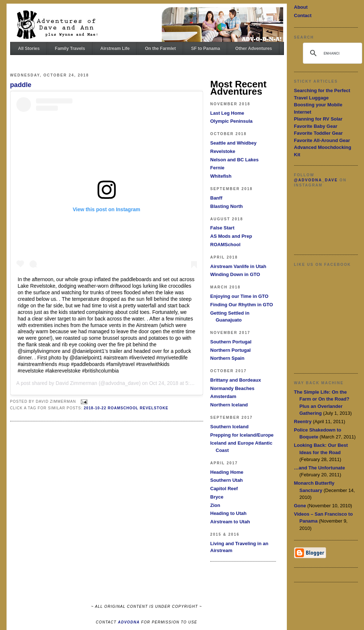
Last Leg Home (227, 113)
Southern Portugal (231, 342)
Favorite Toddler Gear (318, 133)
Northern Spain (227, 358)
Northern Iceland (229, 405)
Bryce (217, 497)
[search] (331, 53)
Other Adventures (254, 48)
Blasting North (227, 206)
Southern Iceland (230, 427)
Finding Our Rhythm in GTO (242, 305)
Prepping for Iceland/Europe (242, 435)
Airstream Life (115, 48)
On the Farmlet (160, 48)
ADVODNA (129, 622)
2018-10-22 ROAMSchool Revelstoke (126, 408)
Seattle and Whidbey (234, 143)
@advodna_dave (316, 180)
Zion (215, 505)
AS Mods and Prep (231, 236)
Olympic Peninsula (232, 121)
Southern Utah (227, 480)
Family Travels (70, 48)
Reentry (303, 422)
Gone (300, 506)
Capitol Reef (224, 489)
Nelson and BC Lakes (235, 160)
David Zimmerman (76, 383)
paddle (21, 85)
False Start (222, 228)
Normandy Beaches (232, 388)
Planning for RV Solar (318, 119)
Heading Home (227, 472)
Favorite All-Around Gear (322, 140)
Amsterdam (223, 396)
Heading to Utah (229, 513)
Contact (303, 15)
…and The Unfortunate (320, 468)
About (301, 7)
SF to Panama (205, 48)
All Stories (29, 48)
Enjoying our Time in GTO (240, 296)
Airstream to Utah (230, 522)
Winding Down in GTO (235, 274)
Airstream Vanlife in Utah (238, 266)
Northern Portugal (231, 350)
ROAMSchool (225, 245)
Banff (216, 198)
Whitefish (221, 176)
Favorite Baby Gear (316, 126)
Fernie (217, 168)
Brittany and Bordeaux (236, 380)
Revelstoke (223, 151)
